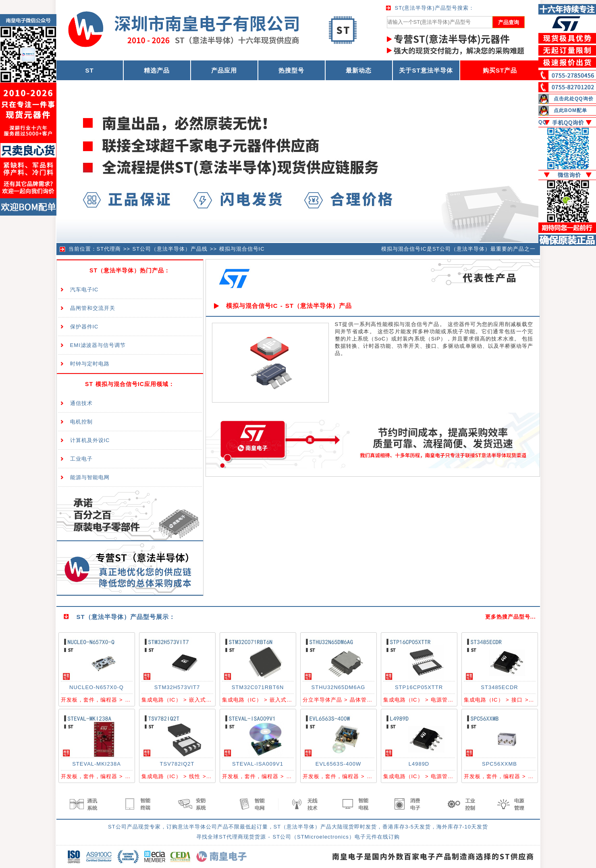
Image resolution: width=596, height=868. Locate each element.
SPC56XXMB (499, 764)
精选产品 (157, 70)
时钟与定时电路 (90, 364)
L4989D (419, 764)
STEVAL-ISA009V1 (258, 764)
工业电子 (81, 459)
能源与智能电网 (90, 477)
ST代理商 (109, 249)
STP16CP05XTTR (419, 687)
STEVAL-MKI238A (97, 764)
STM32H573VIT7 (177, 687)
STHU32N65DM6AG (338, 687)
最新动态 (359, 70)
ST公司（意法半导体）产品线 (170, 249)
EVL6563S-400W (338, 764)
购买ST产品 (500, 70)
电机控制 (81, 422)
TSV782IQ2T (177, 764)
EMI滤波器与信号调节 (98, 345)
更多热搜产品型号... (511, 617)
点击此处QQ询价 (574, 99)
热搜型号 (291, 70)
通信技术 (81, 403)
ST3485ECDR (499, 687)
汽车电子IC (84, 290)
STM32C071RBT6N (258, 687)
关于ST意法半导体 (426, 70)
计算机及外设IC (90, 440)
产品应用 (224, 70)
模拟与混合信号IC (242, 249)
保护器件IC (84, 327)
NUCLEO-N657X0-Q (97, 687)
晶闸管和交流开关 (93, 308)
